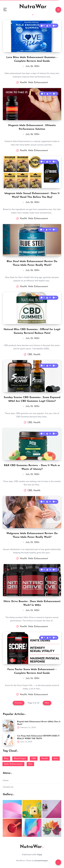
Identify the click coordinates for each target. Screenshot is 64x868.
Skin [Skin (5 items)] (30, 764)
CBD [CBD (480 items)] (34, 759)
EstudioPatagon (41, 861)
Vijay (39, 855)
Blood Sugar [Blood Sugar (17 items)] (20, 759)
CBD (30, 355)
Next (47, 703)
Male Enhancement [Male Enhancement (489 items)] (13, 764)
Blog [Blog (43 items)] (6, 759)
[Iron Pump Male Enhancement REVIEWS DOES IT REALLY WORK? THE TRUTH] (9, 740)
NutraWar (33, 10)
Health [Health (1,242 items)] (45, 759)
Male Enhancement (38, 83)
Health (23, 83)
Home (6, 780)
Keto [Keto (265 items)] (56, 759)
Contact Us (8, 787)
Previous (19, 703)
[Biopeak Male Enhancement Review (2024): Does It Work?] (9, 725)
